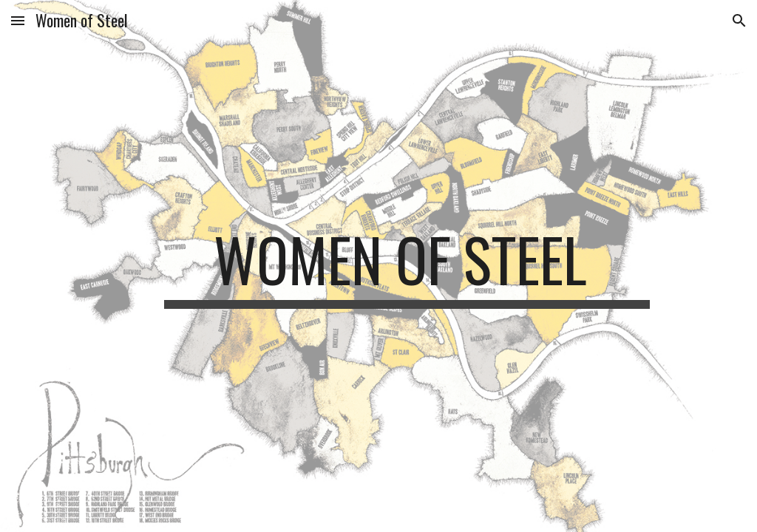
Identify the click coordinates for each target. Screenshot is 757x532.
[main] (407, 266)
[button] (18, 20)
